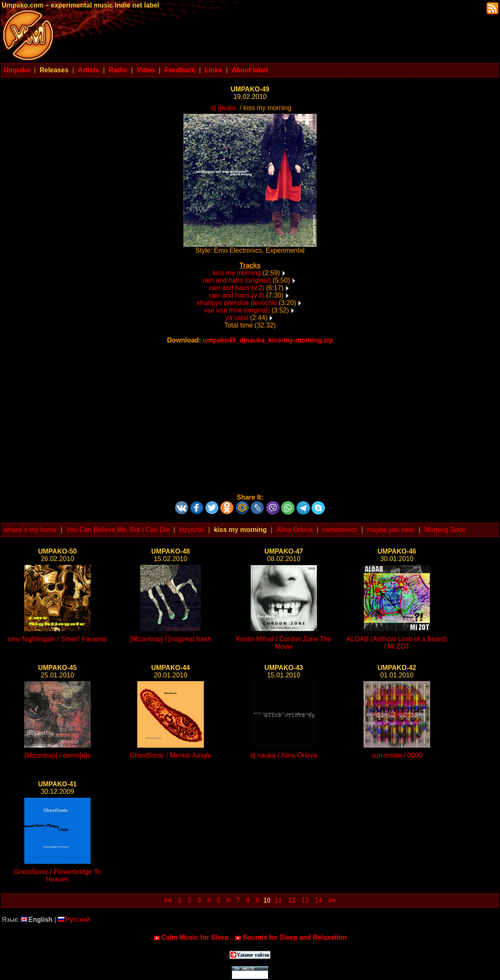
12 (292, 900)
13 (305, 900)
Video (146, 70)
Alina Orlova (294, 530)
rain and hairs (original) (237, 280)
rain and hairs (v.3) (237, 295)
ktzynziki (192, 530)
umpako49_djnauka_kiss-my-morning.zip (268, 340)
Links (213, 70)
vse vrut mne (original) (237, 310)
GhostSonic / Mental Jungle (171, 755)
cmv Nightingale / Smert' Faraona (58, 639)
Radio (118, 70)
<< (168, 900)
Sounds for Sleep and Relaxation (291, 938)
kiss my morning (237, 273)
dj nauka (223, 108)
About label (250, 70)
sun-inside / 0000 (397, 755)
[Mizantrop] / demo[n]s (57, 755)
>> (332, 900)
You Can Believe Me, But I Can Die (118, 530)
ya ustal (237, 318)
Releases (54, 70)
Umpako (17, 70)
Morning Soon (445, 530)
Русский (74, 920)
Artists (89, 70)
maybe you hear (391, 530)
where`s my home (30, 530)
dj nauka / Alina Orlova (284, 755)
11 (278, 900)
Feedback (180, 70)
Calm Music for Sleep (191, 938)
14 (319, 900)
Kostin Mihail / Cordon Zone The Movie (283, 643)
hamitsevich (340, 530)
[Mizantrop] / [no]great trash (171, 639)
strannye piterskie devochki (237, 303)
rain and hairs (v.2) (237, 288)
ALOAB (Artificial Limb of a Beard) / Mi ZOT (397, 643)
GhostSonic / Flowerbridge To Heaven (57, 875)
